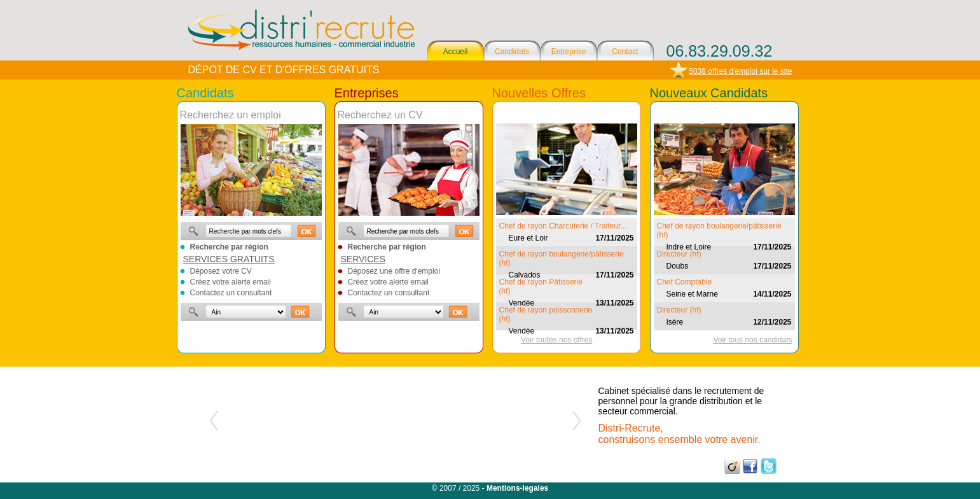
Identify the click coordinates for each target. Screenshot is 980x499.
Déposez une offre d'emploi (394, 271)
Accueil (456, 52)
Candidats (512, 52)
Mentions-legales (517, 488)
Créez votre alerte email (231, 282)
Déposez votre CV (221, 271)
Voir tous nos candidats (752, 340)
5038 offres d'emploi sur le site (740, 71)
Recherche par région (229, 247)
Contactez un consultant (231, 293)
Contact (625, 52)
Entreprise (569, 52)
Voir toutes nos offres (557, 340)
